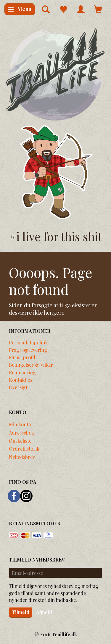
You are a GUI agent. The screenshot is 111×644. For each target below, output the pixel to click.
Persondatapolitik (28, 342)
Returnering (22, 372)
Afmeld (44, 612)
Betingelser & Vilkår (31, 365)
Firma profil (22, 357)
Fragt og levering (28, 350)
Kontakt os (21, 380)
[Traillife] (55, 74)
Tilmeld (21, 612)
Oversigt (18, 387)
